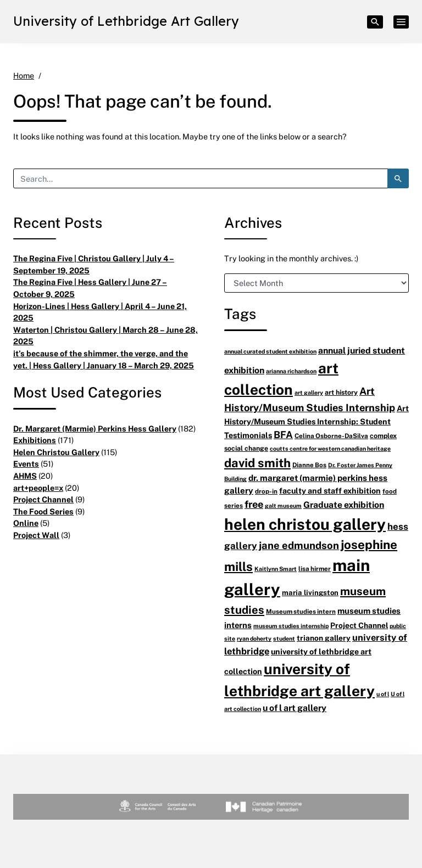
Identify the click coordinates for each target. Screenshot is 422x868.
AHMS (25, 476)
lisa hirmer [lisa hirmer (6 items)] (315, 569)
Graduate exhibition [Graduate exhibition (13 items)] (344, 505)
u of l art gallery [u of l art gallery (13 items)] (295, 708)
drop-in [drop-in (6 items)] (266, 491)
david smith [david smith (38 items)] (257, 463)
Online (26, 523)
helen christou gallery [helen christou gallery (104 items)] (305, 524)
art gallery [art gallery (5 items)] (309, 392)
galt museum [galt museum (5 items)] (283, 505)
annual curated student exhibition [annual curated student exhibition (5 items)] (270, 351)
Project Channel (43, 499)
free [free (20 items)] (254, 504)
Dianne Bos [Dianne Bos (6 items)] (309, 465)
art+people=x (38, 488)
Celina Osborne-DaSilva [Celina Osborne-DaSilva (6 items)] (331, 436)
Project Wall (36, 535)
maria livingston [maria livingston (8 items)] (310, 592)
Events (26, 464)
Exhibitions (35, 440)
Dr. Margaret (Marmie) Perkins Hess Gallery (95, 429)
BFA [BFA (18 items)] (283, 434)
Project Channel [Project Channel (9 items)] (359, 625)
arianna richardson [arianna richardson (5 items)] (291, 371)
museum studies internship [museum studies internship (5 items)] (291, 626)
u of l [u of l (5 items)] (383, 694)
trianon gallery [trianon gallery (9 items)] (324, 638)
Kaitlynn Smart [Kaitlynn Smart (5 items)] (276, 569)
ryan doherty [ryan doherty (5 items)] (254, 638)
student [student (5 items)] (284, 638)
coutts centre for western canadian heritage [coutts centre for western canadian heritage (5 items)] (330, 448)
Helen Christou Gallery (56, 452)
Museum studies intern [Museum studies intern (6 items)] (301, 611)
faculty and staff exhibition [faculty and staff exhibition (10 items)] (330, 491)
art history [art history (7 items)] (341, 392)
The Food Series (43, 511)
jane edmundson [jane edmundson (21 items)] (299, 545)
